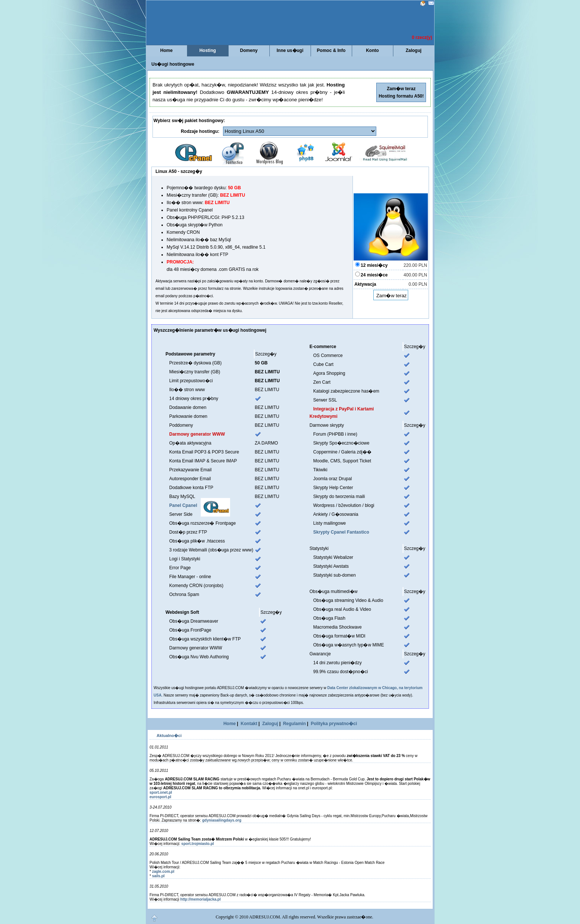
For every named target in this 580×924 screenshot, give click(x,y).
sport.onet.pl (161, 792)
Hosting (208, 50)
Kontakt (249, 724)
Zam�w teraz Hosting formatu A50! (401, 92)
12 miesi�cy (374, 265)
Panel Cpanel (183, 505)
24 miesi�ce (374, 275)
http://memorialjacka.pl (201, 899)
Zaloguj (414, 50)
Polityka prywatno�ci (334, 724)
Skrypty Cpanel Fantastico (341, 532)
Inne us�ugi (290, 50)
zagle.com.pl (163, 871)
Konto (372, 50)
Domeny (249, 50)
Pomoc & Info (331, 50)
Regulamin (294, 724)
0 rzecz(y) (422, 37)
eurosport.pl (160, 797)
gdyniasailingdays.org (222, 820)
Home (166, 50)
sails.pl (158, 876)
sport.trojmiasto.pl (198, 844)
